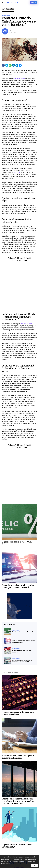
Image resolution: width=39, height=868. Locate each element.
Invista (34, 2)
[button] (3, 2)
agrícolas (17, 172)
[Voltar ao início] (12, 2)
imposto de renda (27, 324)
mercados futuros (19, 78)
